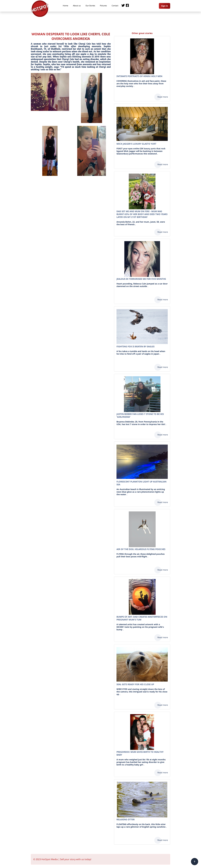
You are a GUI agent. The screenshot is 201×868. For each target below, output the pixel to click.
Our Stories (90, 6)
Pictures (103, 6)
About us (77, 6)
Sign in (165, 6)
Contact (115, 6)
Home (65, 6)
